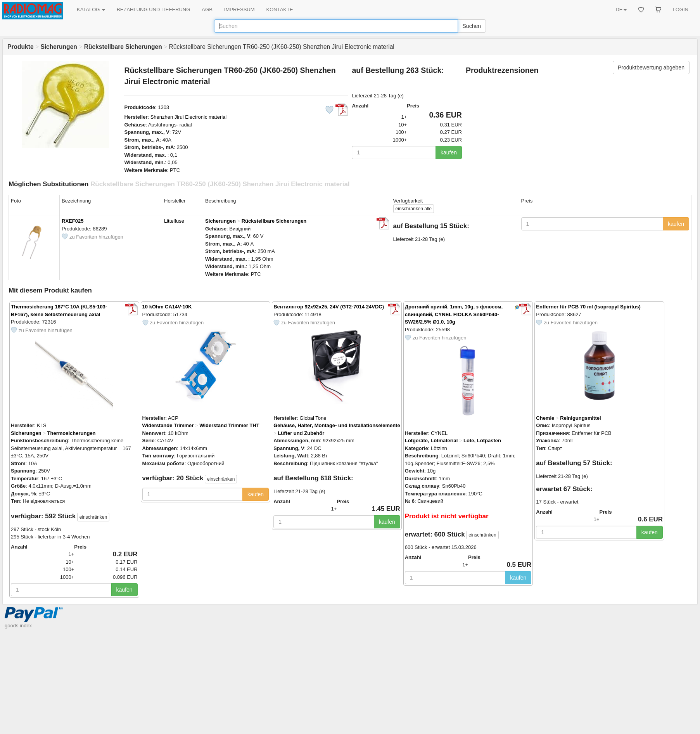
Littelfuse (174, 221)
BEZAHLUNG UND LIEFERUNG (153, 10)
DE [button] (621, 10)
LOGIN (681, 10)
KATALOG (91, 10)
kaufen (449, 152)
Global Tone (313, 418)
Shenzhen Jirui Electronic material (189, 117)
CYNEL (439, 433)
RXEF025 (73, 221)
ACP (173, 418)
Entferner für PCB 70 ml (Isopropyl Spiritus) (588, 307)
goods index (18, 626)
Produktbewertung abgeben (651, 68)
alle (414, 209)
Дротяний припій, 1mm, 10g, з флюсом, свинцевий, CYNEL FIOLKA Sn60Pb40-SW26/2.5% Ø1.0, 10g (454, 314)
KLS (42, 425)
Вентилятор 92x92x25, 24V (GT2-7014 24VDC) (329, 307)
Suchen (472, 26)
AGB (207, 10)
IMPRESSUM (239, 10)
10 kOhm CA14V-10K (167, 307)
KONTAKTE (280, 10)
